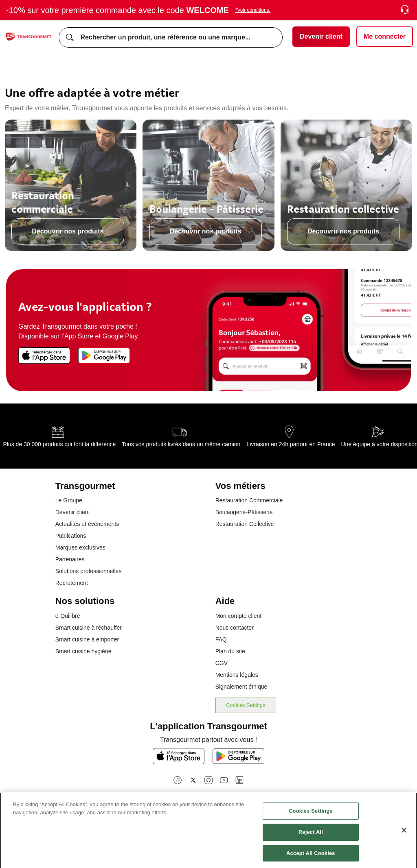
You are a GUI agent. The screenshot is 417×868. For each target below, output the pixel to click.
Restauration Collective (245, 524)
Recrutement (72, 583)
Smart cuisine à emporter (87, 639)
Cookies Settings (246, 705)
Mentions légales (237, 675)
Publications (71, 536)
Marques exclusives (80, 547)
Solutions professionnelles (89, 571)
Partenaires (70, 559)
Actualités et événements (87, 524)
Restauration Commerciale (249, 500)
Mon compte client (239, 616)
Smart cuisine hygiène (83, 651)
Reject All (311, 836)
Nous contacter (235, 628)
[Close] (404, 834)
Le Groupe (69, 500)
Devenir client (73, 512)
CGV (222, 663)
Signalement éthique (241, 687)
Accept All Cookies (311, 857)
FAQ (221, 639)
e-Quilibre (68, 616)
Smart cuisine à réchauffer (89, 628)
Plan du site (230, 651)
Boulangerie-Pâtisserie (244, 512)
